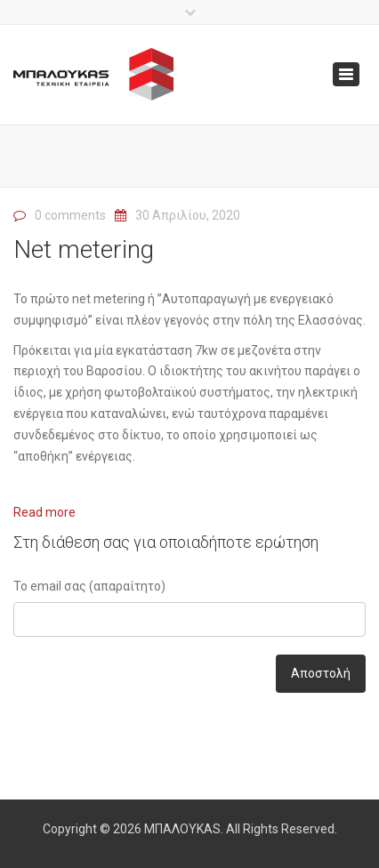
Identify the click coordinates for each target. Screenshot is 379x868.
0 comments (70, 215)
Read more (44, 512)
